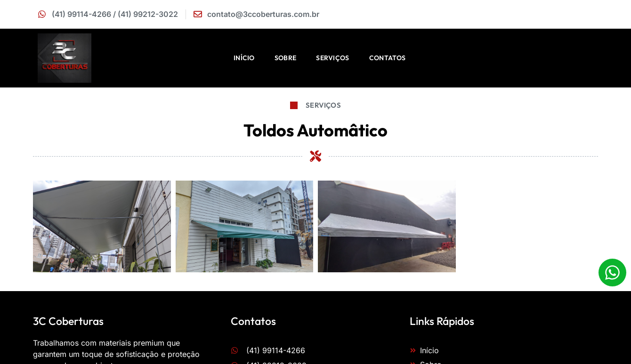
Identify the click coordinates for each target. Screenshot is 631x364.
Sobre (286, 58)
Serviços (332, 58)
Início (244, 58)
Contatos (387, 58)
